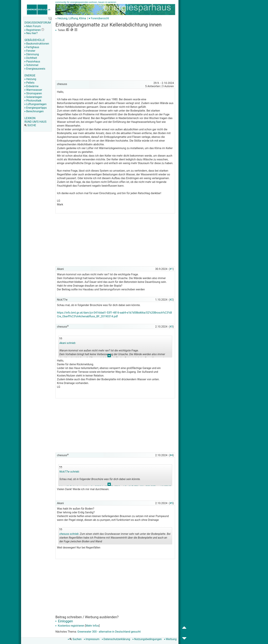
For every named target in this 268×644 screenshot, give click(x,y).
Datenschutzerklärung (116, 639)
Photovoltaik (33, 101)
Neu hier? (31, 33)
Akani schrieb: (68, 343)
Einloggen (64, 621)
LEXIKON (30, 118)
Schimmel (31, 65)
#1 (171, 269)
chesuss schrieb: (69, 534)
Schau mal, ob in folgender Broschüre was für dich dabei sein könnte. (115, 476)
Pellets (29, 83)
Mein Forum (33, 26)
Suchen (75, 639)
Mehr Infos (92, 626)
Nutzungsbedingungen (147, 639)
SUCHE (30, 125)
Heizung (30, 79)
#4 (171, 455)
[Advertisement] (115, 56)
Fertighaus (32, 47)
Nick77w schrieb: (69, 472)
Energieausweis (35, 69)
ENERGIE (30, 75)
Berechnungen (34, 111)
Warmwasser (33, 90)
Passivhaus (32, 61)
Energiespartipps (36, 108)
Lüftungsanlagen (35, 104)
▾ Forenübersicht (99, 18)
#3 (171, 327)
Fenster (30, 51)
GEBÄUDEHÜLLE (35, 40)
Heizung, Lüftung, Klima (72, 18)
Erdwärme (31, 86)
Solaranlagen (33, 97)
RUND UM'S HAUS (35, 122)
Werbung (170, 639)
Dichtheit (31, 58)
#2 (171, 300)
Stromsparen (33, 93)
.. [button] (109, 356)
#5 (171, 503)
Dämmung (32, 54)
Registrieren (33, 30)
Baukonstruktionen (37, 44)
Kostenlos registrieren (70, 626)
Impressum (92, 639)
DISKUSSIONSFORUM (38, 23)
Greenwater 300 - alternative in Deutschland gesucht (109, 632)
